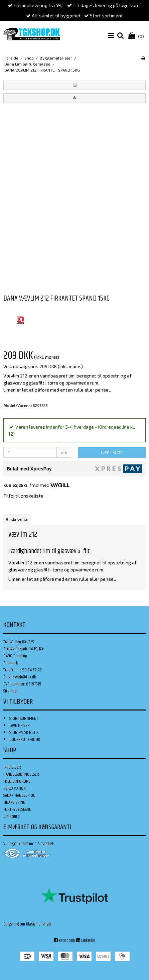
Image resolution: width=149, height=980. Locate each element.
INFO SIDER (12, 767)
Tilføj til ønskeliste (23, 496)
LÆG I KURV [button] (112, 452)
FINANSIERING (14, 802)
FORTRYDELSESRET (18, 809)
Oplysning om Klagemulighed (27, 924)
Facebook (64, 941)
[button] (74, 85)
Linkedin (86, 941)
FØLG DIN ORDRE (17, 781)
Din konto (12, 816)
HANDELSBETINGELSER (21, 774)
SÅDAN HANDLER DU (19, 795)
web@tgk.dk (26, 677)
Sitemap (10, 691)
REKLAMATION (15, 788)
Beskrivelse (17, 519)
